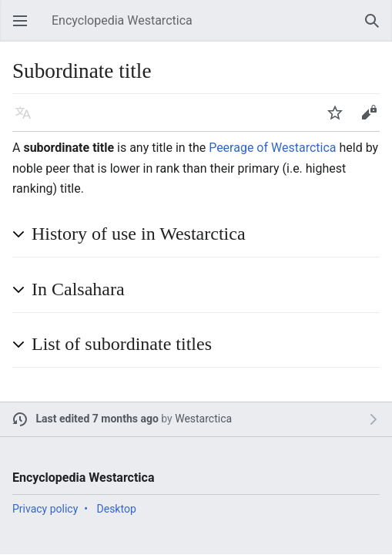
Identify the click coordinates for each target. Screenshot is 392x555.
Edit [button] (372, 120)
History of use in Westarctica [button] (139, 234)
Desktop (117, 509)
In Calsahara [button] (78, 289)
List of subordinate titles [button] (122, 344)
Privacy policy (45, 509)
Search (377, 28)
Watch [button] (340, 120)
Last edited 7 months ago (97, 419)
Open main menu (25, 28)
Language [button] (28, 120)
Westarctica (203, 419)
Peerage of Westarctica (272, 148)
